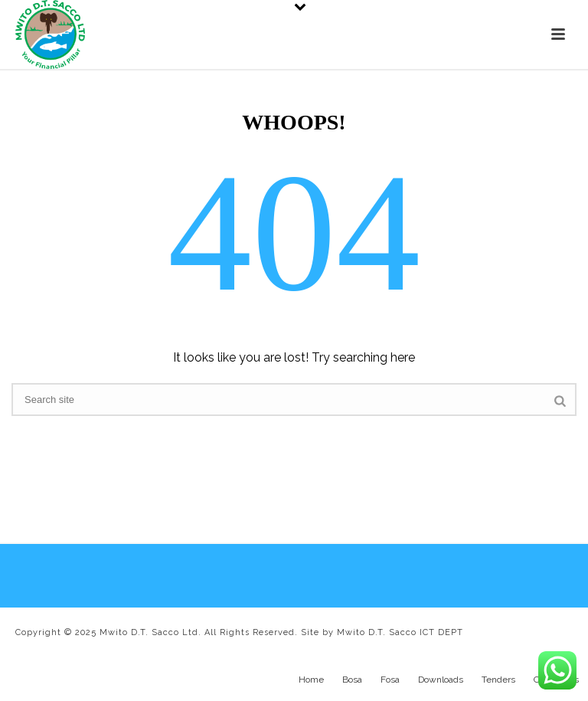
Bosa (352, 680)
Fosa (390, 680)
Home (311, 680)
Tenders (498, 680)
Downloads (441, 680)
